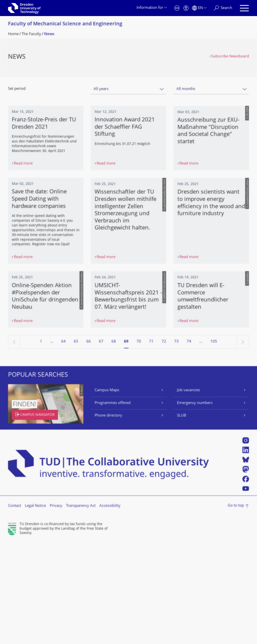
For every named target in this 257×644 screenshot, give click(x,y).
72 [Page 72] (164, 444)
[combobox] (128, 89)
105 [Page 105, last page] (214, 444)
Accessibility (110, 608)
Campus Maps (107, 493)
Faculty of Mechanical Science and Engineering (65, 24)
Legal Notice (35, 608)
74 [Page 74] (189, 444)
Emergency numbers (195, 505)
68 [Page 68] (114, 444)
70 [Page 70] (139, 444)
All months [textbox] (186, 89)
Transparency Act (81, 608)
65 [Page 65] (76, 444)
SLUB (182, 518)
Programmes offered (113, 505)
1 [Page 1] (41, 444)
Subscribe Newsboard (230, 57)
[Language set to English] (199, 8)
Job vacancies (188, 493)
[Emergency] (177, 8)
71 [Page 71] (151, 444)
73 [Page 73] (176, 444)
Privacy (56, 608)
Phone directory (108, 518)
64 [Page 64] (63, 444)
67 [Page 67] (101, 444)
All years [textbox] (101, 89)
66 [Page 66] (89, 444)
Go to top (236, 608)
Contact (15, 608)
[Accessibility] (186, 8)
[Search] (223, 8)
